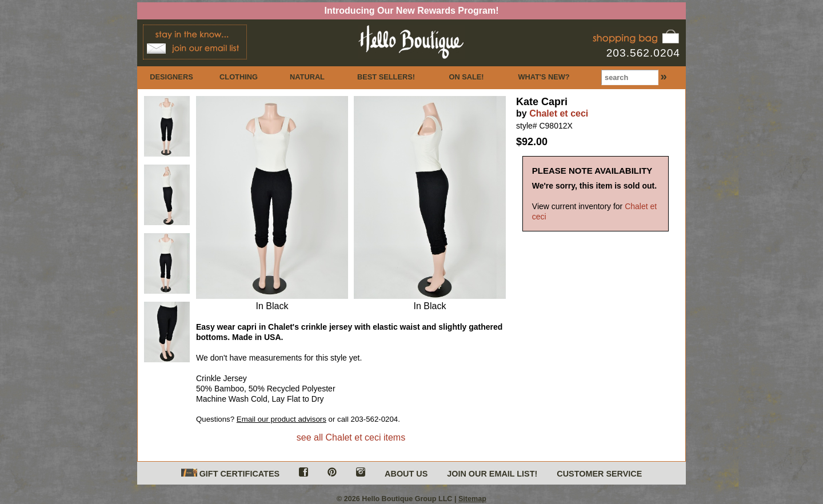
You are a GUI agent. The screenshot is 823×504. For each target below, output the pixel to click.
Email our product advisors (281, 419)
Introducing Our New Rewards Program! (412, 11)
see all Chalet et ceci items (351, 437)
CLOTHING (239, 77)
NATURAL (307, 77)
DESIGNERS (171, 77)
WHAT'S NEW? (544, 77)
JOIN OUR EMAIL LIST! (492, 474)
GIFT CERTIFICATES (230, 473)
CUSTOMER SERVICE (599, 474)
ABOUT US (406, 474)
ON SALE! (466, 77)
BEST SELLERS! (386, 77)
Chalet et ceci (559, 113)
